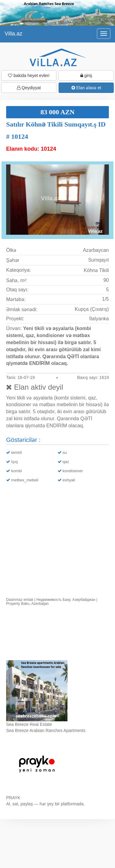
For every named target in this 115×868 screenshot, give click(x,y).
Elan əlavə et (86, 88)
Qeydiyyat (29, 88)
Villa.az (13, 34)
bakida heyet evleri (29, 75)
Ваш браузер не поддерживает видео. (57, 634)
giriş (86, 75)
